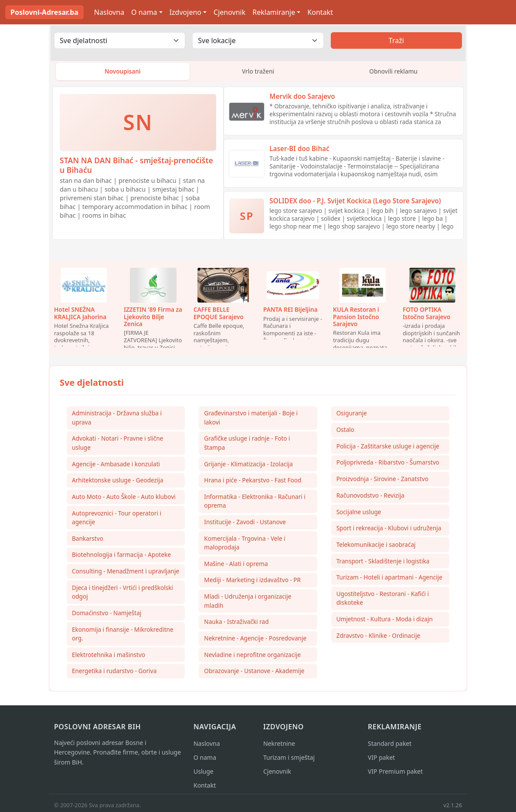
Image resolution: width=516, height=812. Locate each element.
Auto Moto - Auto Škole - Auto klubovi (124, 499)
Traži (396, 40)
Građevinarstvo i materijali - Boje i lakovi (251, 419)
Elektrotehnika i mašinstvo (109, 658)
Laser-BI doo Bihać (299, 150)
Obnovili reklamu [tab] (394, 72)
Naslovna (109, 12)
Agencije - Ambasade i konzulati (116, 466)
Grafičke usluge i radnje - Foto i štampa (247, 445)
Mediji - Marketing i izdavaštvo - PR (252, 582)
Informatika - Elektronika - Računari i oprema (255, 503)
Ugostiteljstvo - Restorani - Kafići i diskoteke (383, 601)
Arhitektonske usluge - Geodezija (118, 482)
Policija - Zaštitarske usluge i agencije (388, 448)
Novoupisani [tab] (122, 72)
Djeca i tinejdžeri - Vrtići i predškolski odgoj (122, 595)
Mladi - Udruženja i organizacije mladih (248, 603)
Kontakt (320, 12)
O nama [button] (144, 12)
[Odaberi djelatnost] (120, 40)
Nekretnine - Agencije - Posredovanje (255, 641)
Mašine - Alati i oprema (236, 566)
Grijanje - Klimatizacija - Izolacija (248, 466)
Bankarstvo (88, 541)
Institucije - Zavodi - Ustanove (245, 524)
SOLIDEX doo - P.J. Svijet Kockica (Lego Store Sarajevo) (355, 202)
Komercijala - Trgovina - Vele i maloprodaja (244, 545)
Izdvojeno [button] (185, 12)
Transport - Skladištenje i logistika (383, 564)
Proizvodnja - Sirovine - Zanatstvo (382, 481)
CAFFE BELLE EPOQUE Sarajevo (219, 315)
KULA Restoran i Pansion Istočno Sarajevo (356, 318)
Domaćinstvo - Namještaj (107, 615)
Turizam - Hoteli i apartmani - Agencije (389, 580)
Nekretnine (279, 746)
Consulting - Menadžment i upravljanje (126, 574)
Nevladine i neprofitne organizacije (252, 658)
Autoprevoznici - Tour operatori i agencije (117, 520)
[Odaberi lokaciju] (258, 40)
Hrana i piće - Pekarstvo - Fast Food (253, 482)
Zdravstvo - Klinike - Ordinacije (379, 638)
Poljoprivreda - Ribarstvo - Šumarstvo (388, 464)
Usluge (204, 774)
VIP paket (381, 760)
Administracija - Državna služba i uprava (117, 419)
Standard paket (390, 746)
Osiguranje (352, 415)
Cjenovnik (229, 12)
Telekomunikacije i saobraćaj (376, 547)
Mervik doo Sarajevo (302, 98)
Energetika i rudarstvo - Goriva (114, 674)
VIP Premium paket (395, 774)
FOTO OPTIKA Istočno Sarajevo (426, 315)
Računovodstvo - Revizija (370, 497)
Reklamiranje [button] (274, 12)
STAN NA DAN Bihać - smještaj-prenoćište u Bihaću (136, 167)
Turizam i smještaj (289, 760)
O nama (205, 760)
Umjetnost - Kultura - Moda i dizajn (385, 622)
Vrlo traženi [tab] (258, 72)
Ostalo (345, 431)
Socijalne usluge (359, 514)
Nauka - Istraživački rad (236, 625)
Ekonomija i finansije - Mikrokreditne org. (123, 636)
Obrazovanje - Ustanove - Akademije (254, 674)
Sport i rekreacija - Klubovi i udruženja (389, 531)
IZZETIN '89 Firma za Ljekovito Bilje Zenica (153, 318)
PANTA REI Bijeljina (290, 311)
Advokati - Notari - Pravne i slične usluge (117, 445)
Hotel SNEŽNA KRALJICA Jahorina (80, 315)
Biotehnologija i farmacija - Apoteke (121, 557)
